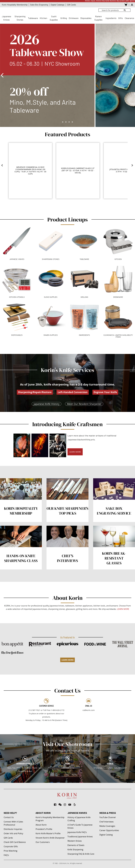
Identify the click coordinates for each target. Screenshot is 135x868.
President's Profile (44, 829)
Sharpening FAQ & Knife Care (81, 854)
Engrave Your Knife (105, 392)
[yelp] (75, 805)
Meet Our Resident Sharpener (84, 404)
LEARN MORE (75, 452)
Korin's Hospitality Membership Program (50, 819)
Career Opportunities (109, 830)
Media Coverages (107, 826)
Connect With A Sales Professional (13, 823)
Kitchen (43, 18)
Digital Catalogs (58, 5)
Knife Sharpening (75, 850)
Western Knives (75, 841)
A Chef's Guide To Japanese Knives (80, 826)
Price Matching (10, 851)
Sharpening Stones (20, 18)
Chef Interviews (107, 822)
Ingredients (111, 18)
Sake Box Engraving (39, 5)
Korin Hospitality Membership (15, 5)
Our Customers (43, 842)
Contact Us (9, 817)
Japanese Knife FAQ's (77, 832)
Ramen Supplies (98, 18)
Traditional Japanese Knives (80, 837)
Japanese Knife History (47, 404)
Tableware (33, 18)
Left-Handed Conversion (73, 392)
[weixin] (60, 805)
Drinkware (74, 18)
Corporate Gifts (11, 846)
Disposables (86, 18)
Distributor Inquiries (13, 829)
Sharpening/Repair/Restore (35, 392)
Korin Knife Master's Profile (48, 833)
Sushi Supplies (54, 18)
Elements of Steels (76, 845)
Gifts (121, 18)
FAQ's (6, 855)
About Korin (41, 825)
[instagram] (65, 805)
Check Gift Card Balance (15, 842)
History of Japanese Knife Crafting (79, 819)
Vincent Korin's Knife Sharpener (50, 838)
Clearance (129, 18)
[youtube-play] (70, 805)
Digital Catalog (106, 835)
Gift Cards (71, 5)
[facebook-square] (55, 805)
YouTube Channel (108, 817)
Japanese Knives (6, 18)
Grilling (64, 18)
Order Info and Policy (13, 833)
